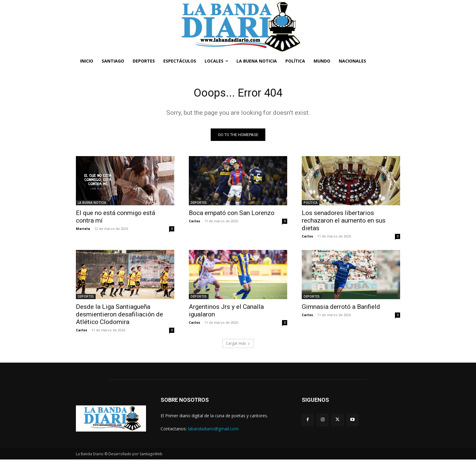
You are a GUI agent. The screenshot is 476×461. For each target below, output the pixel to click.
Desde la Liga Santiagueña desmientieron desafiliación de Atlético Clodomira (119, 316)
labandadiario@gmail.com (213, 430)
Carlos (194, 222)
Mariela (83, 230)
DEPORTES (199, 204)
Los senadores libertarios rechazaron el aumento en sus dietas (344, 222)
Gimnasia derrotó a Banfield (341, 308)
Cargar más (238, 345)
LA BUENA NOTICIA (92, 204)
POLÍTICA (311, 204)
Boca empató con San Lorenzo (232, 214)
